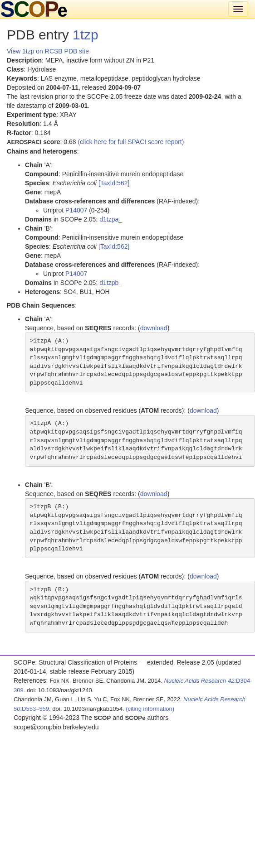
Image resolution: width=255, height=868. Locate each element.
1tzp (86, 35)
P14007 (76, 210)
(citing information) (150, 709)
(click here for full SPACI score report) (131, 142)
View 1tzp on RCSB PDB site (48, 51)
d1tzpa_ (111, 219)
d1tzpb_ (111, 283)
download (154, 328)
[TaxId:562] (114, 183)
